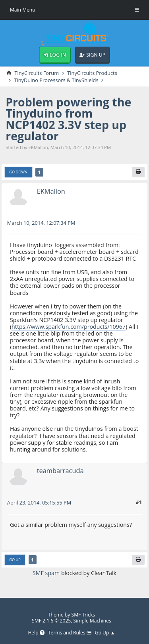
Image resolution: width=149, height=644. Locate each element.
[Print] (138, 172)
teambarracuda (60, 470)
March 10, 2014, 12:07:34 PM (41, 223)
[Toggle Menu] (137, 10)
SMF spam (46, 573)
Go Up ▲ (105, 633)
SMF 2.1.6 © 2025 (51, 621)
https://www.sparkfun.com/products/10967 (69, 327)
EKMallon (51, 191)
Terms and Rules (70, 633)
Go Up (15, 560)
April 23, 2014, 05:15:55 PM (39, 503)
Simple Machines (92, 621)
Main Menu (23, 10)
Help (36, 633)
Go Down (18, 172)
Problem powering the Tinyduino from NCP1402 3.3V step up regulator (68, 119)
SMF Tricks (83, 615)
